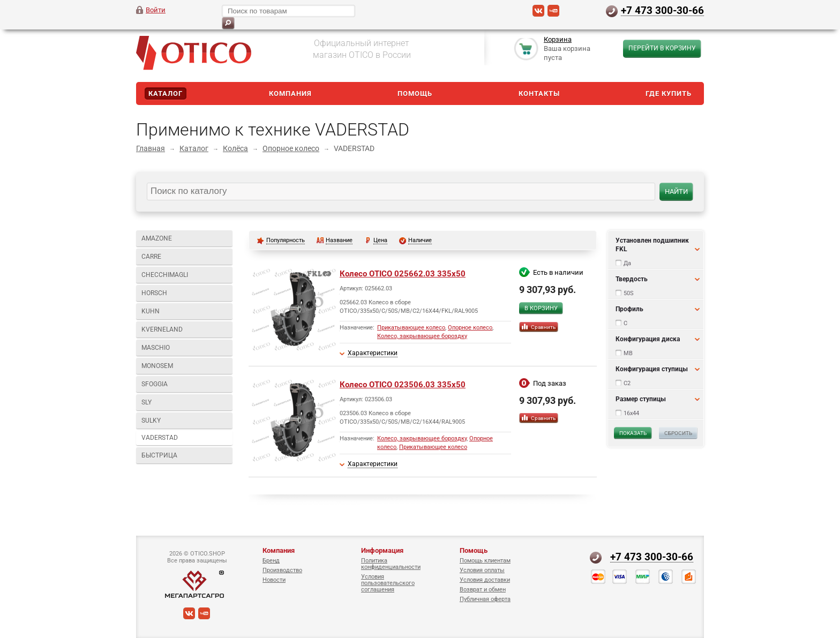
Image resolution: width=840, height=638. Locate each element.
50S (629, 293)
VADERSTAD (160, 438)
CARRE (151, 257)
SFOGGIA (155, 384)
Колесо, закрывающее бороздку (422, 336)
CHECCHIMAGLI (165, 275)
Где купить (669, 93)
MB (628, 353)
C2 (627, 383)
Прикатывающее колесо (411, 328)
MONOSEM (157, 366)
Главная (151, 148)
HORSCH (154, 293)
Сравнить (543, 327)
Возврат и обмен (483, 590)
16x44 (631, 413)
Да (627, 263)
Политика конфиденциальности (391, 564)
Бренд (271, 561)
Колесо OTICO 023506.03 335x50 (403, 385)
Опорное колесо (291, 148)
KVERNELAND (162, 329)
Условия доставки (485, 580)
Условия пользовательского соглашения (388, 583)
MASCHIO (156, 348)
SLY (147, 402)
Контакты (539, 93)
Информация (382, 550)
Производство (282, 570)
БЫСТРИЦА (159, 455)
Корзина (558, 39)
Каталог (166, 93)
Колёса (235, 148)
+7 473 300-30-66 (662, 10)
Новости (274, 580)
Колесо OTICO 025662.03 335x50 (403, 274)
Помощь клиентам (485, 561)
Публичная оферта (485, 599)
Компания (290, 93)
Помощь (415, 93)
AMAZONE (157, 238)
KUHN (151, 311)
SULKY (151, 421)
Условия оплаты (482, 570)
